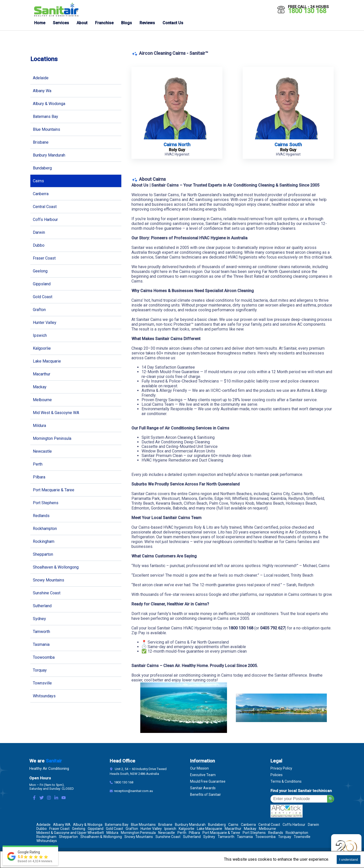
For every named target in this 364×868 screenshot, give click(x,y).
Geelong (40, 271)
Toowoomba (44, 657)
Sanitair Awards (203, 788)
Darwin (39, 232)
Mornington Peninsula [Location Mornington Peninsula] (138, 833)
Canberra (41, 194)
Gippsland (42, 284)
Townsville (42, 683)
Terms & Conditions (286, 781)
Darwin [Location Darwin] (313, 825)
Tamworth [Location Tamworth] (226, 837)
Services (61, 23)
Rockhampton (45, 529)
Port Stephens (46, 503)
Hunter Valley (45, 323)
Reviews (147, 23)
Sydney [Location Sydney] (209, 837)
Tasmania (41, 644)
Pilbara (39, 477)
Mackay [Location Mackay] (250, 829)
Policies (277, 775)
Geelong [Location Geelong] (79, 829)
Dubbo (39, 245)
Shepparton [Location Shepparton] (68, 837)
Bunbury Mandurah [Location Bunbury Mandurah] (190, 825)
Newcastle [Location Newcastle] (167, 833)
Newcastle (42, 451)
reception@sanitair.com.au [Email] (133, 791)
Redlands (41, 516)
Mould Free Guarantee (208, 781)
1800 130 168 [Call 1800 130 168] (307, 11)
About (82, 23)
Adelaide (41, 78)
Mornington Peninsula (52, 438)
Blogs (127, 23)
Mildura (39, 426)
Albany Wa (42, 91)
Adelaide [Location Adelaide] (43, 825)
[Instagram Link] (49, 798)
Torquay (40, 670)
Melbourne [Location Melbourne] (267, 829)
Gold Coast (43, 297)
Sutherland (42, 606)
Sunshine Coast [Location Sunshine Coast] (168, 837)
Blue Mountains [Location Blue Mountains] (143, 825)
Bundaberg (42, 168)
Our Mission (199, 768)
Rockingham (44, 541)
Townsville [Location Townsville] (302, 837)
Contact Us (173, 23)
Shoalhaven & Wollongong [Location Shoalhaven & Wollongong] (101, 837)
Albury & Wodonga (49, 104)
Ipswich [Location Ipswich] (170, 829)
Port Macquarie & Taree (54, 490)
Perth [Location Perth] (182, 833)
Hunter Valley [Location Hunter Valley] (151, 829)
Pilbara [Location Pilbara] (194, 833)
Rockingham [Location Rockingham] (46, 837)
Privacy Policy (281, 768)
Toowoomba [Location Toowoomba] (265, 837)
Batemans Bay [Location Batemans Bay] (117, 825)
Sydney (39, 619)
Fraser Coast (44, 258)
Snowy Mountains (49, 580)
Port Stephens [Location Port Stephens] (254, 833)
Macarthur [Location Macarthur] (233, 829)
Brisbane (41, 142)
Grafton (39, 310)
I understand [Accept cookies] (349, 860)
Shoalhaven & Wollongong (56, 567)
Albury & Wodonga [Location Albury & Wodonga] (88, 825)
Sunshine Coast (47, 593)
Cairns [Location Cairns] (233, 825)
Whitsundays (44, 696)
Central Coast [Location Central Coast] (269, 825)
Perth (38, 464)
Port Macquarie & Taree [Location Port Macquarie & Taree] (221, 833)
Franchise (104, 23)
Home (40, 23)
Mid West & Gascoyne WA (56, 413)
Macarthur (42, 374)
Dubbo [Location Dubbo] (42, 829)
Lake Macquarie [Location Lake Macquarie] (210, 829)
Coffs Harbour (45, 220)
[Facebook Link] (34, 798)
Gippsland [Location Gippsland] (96, 829)
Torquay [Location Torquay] (285, 837)
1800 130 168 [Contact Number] (124, 782)
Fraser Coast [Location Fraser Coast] (59, 829)
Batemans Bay (45, 117)
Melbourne (42, 400)
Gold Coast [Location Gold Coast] (115, 829)
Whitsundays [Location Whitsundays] (47, 841)
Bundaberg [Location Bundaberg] (217, 825)
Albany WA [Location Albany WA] (62, 825)
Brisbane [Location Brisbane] (165, 825)
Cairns (38, 181)
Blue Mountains (47, 129)
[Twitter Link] (42, 798)
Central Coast (45, 207)
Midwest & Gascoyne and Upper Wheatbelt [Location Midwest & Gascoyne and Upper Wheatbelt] (70, 833)
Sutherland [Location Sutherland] (192, 837)
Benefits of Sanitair (206, 795)
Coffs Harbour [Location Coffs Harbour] (294, 825)
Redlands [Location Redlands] (276, 833)
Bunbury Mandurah (49, 155)
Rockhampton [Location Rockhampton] (297, 833)
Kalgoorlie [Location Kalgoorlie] (187, 829)
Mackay (40, 387)
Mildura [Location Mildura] (112, 833)
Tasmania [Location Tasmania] (245, 837)
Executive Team (203, 775)
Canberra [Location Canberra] (248, 825)
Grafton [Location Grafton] (132, 829)
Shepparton (43, 554)
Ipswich (40, 335)
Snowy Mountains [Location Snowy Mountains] (139, 837)
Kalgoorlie (42, 348)
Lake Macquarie (47, 361)
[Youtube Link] (64, 798)
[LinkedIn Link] (56, 798)
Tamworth (41, 632)
